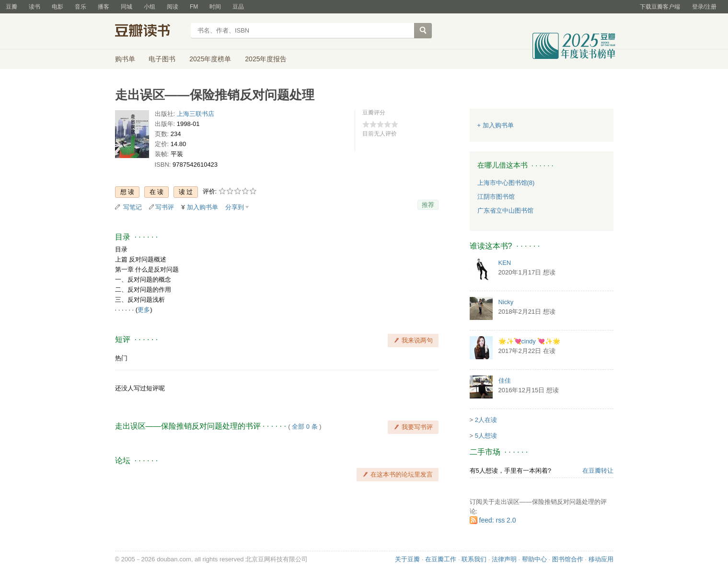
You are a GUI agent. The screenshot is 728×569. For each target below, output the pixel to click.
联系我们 (474, 559)
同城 (127, 7)
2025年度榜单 (210, 59)
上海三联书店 (196, 114)
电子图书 (162, 59)
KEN (505, 263)
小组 (150, 7)
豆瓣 (12, 7)
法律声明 (504, 559)
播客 (104, 7)
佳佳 (505, 381)
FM (194, 7)
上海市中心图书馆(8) (506, 183)
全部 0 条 (305, 427)
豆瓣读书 (150, 32)
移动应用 (601, 559)
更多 (144, 310)
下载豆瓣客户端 (660, 7)
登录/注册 (704, 7)
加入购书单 (202, 207)
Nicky (506, 302)
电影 (58, 7)
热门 (121, 358)
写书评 (165, 207)
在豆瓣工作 (441, 559)
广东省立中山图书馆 (505, 211)
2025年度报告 (266, 59)
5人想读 (486, 436)
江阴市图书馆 (496, 197)
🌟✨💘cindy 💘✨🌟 (530, 341)
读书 (35, 7)
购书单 (125, 59)
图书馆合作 (568, 559)
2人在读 (486, 420)
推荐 (428, 205)
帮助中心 (534, 559)
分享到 (235, 207)
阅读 (173, 7)
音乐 (81, 7)
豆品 (238, 7)
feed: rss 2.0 (498, 520)
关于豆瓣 (407, 559)
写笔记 (133, 207)
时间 (215, 7)
